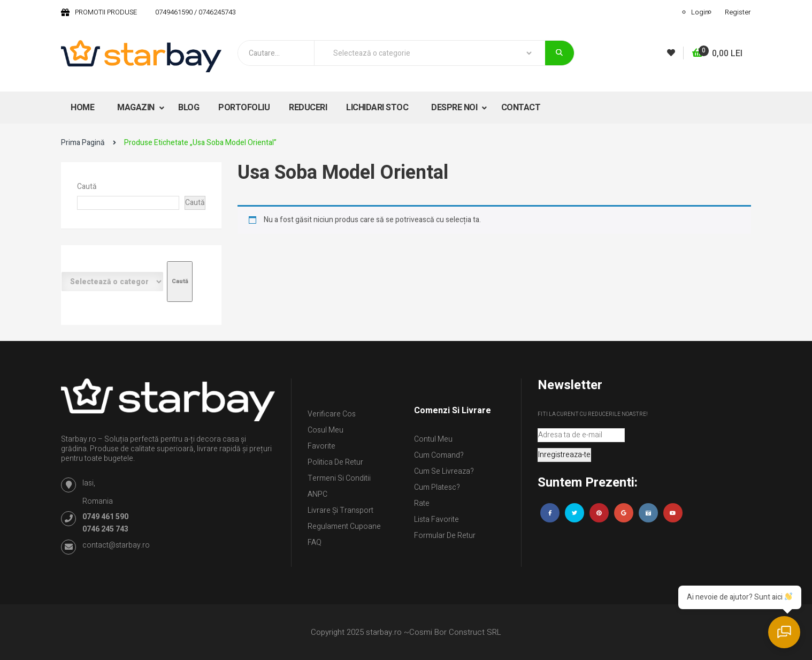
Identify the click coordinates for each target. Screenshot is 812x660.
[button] (717, 54)
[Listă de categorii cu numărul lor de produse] (112, 282)
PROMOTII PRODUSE (106, 12)
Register (738, 12)
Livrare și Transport (340, 510)
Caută (87, 187)
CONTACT (521, 108)
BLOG (189, 108)
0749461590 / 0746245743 (196, 12)
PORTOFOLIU (244, 108)
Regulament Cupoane (344, 526)
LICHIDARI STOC (377, 108)
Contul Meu (433, 439)
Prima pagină (83, 143)
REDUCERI (308, 108)
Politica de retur (335, 462)
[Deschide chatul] (785, 633)
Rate (422, 503)
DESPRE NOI (455, 108)
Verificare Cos (332, 414)
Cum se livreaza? (444, 471)
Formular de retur (445, 536)
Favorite (321, 446)
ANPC (317, 494)
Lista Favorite (436, 519)
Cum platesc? (437, 487)
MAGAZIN (137, 108)
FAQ (315, 543)
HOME (82, 108)
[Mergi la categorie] (180, 282)
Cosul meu (325, 430)
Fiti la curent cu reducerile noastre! (593, 414)
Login (700, 12)
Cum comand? (439, 455)
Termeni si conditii (339, 478)
